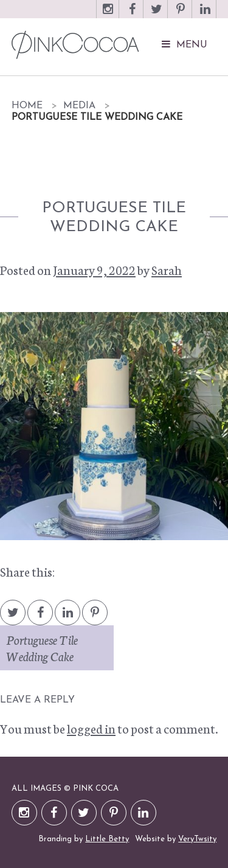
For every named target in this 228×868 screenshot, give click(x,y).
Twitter (156, 15)
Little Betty (107, 839)
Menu (192, 45)
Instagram (108, 15)
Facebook (132, 15)
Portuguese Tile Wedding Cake (42, 648)
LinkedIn (205, 15)
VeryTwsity (197, 839)
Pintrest (95, 618)
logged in (91, 728)
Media (79, 106)
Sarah (167, 269)
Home (27, 106)
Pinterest (181, 15)
